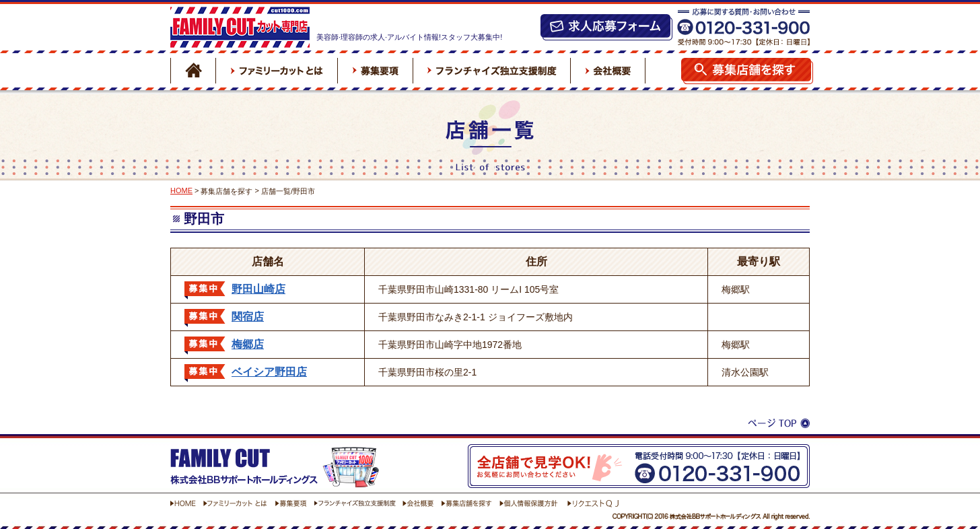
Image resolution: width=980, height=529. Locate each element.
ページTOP (779, 424)
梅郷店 (248, 344)
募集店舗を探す (226, 191)
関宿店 (248, 317)
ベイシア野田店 (269, 372)
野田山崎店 (258, 289)
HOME (181, 190)
